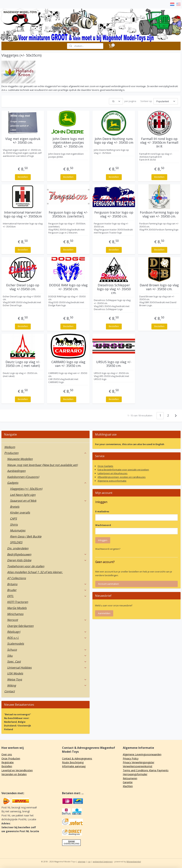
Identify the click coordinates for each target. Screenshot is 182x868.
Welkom (10, 447)
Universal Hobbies (47, 668)
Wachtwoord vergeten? (108, 549)
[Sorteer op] (166, 101)
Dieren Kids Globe (47, 560)
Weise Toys (47, 679)
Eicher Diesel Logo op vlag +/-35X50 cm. (23, 287)
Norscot (47, 620)
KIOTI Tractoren (18, 602)
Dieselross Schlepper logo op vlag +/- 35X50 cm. (114, 289)
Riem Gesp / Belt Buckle (26, 536)
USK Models (15, 673)
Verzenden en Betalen (14, 774)
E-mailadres (102, 511)
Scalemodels (16, 644)
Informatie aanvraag (74, 766)
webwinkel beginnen (103, 862)
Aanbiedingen (16, 471)
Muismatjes (18, 530)
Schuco (47, 650)
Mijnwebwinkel (134, 862)
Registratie (8, 762)
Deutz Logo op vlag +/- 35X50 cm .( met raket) (23, 364)
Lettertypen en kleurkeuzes (113, 473)
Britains (47, 584)
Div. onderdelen (18, 548)
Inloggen (103, 540)
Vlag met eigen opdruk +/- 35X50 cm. (23, 141)
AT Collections (17, 578)
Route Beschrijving (73, 762)
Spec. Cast (47, 662)
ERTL (47, 596)
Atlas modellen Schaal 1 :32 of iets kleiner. (35, 572)
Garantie (128, 782)
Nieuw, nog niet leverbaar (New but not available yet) (42, 465)
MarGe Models (17, 608)
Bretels (15, 507)
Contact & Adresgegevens (77, 758)
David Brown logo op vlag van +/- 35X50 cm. (159, 287)
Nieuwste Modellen (20, 459)
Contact (10, 691)
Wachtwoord (103, 525)
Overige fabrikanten (20, 626)
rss (89, 862)
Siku (47, 656)
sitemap (82, 862)
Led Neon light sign (23, 495)
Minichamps (15, 614)
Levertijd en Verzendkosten (17, 770)
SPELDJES (16, 542)
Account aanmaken (109, 584)
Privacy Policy (131, 758)
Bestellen (23, 177)
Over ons (7, 754)
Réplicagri (47, 632)
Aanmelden (104, 613)
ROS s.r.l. (47, 638)
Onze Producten (11, 758)
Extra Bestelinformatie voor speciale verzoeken (123, 470)
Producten (45, 453)
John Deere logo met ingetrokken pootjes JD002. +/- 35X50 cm (68, 143)
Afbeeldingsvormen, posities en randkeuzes (122, 477)
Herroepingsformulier (135, 774)
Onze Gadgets (105, 466)
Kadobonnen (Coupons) (23, 477)
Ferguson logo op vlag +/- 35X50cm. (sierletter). (68, 214)
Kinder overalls (20, 512)
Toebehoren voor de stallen (26, 566)
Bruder (47, 590)
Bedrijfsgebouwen (47, 554)
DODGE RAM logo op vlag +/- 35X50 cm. (68, 287)
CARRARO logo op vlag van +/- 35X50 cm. (68, 364)
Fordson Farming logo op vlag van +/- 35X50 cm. (159, 214)
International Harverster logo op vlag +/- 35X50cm (23, 214)
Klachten (128, 786)
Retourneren (130, 778)
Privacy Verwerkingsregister (139, 762)
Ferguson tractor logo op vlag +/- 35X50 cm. (114, 214)
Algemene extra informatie (112, 481)
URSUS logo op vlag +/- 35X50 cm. (114, 364)
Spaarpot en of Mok (48, 501)
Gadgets (47, 483)
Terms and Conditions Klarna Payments (146, 770)
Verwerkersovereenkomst (138, 766)
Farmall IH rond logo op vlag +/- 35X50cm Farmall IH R (159, 143)
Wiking (47, 685)
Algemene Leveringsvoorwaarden (142, 754)
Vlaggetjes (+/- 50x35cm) (26, 489)
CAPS (13, 519)
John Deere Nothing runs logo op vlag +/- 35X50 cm (114, 141)
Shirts (14, 525)
